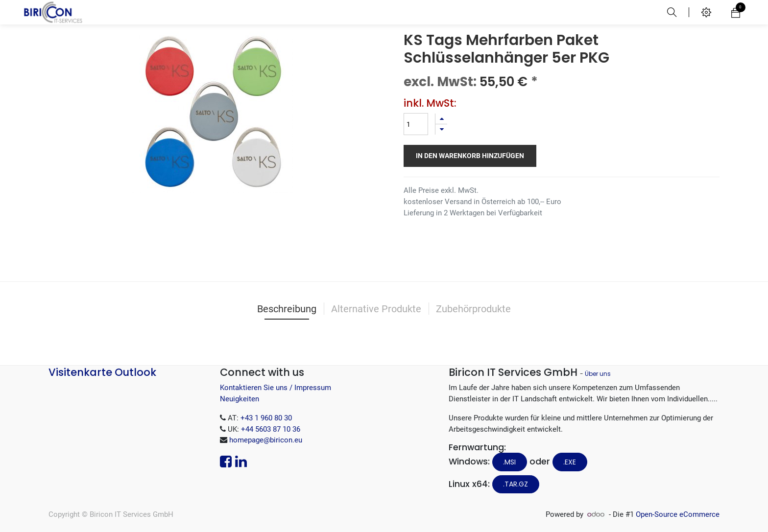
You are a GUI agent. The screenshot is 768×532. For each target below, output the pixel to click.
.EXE (570, 462)
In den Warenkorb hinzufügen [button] (470, 156)
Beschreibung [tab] (287, 309)
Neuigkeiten (240, 399)
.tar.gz (516, 484)
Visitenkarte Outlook (102, 372)
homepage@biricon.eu (266, 440)
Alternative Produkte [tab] (376, 309)
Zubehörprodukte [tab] (473, 309)
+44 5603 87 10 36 (271, 429)
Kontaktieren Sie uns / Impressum (276, 388)
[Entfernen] (441, 129)
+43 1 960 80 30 (266, 418)
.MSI (509, 462)
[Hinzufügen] (441, 119)
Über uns (598, 374)
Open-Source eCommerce (678, 514)
